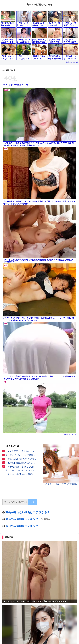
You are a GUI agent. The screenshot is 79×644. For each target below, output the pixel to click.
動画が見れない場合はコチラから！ (28, 512)
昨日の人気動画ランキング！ (23, 526)
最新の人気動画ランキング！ (23, 519)
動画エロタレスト (72, 62)
